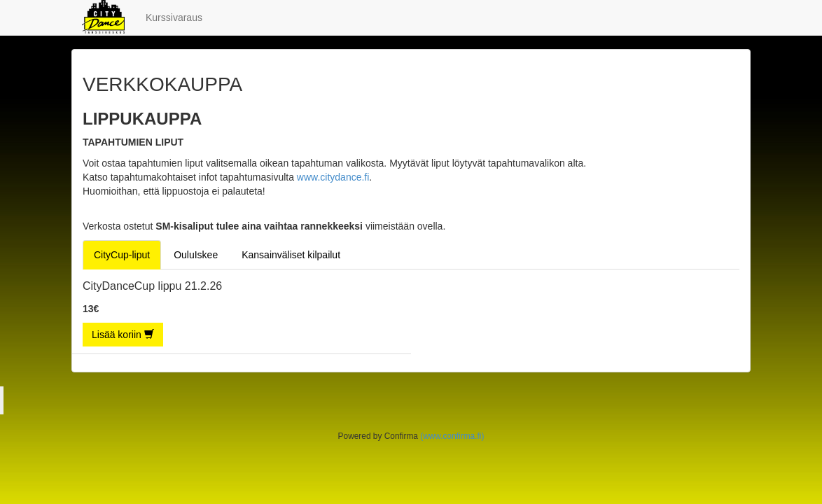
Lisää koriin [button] (123, 335)
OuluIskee (196, 255)
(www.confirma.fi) (452, 436)
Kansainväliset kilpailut (291, 255)
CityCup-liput (122, 255)
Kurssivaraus (174, 17)
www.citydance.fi (333, 177)
